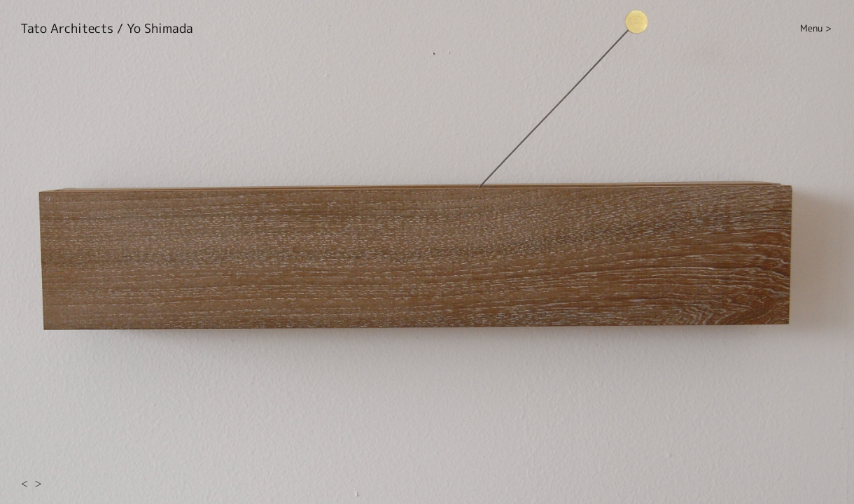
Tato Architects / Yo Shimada (107, 28)
